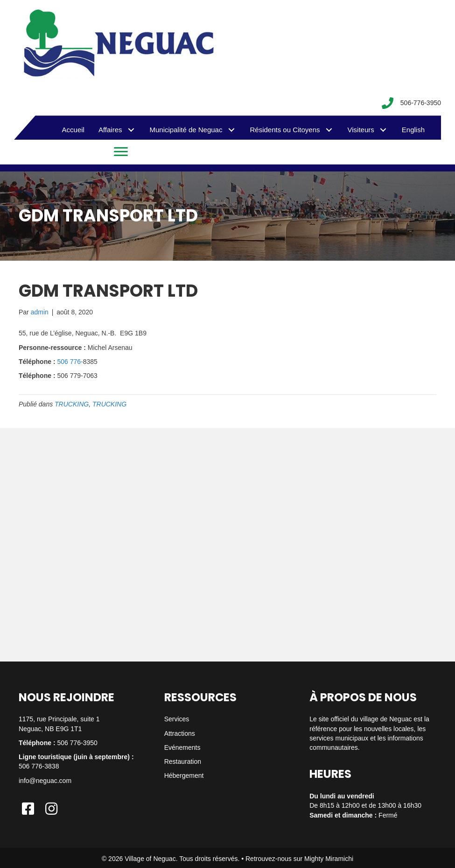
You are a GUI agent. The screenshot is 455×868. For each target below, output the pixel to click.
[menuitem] (413, 130)
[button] (131, 130)
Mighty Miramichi (329, 859)
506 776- (70, 362)
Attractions (180, 733)
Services (177, 719)
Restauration (183, 761)
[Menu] (121, 152)
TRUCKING (72, 404)
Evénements (182, 747)
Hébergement (184, 776)
